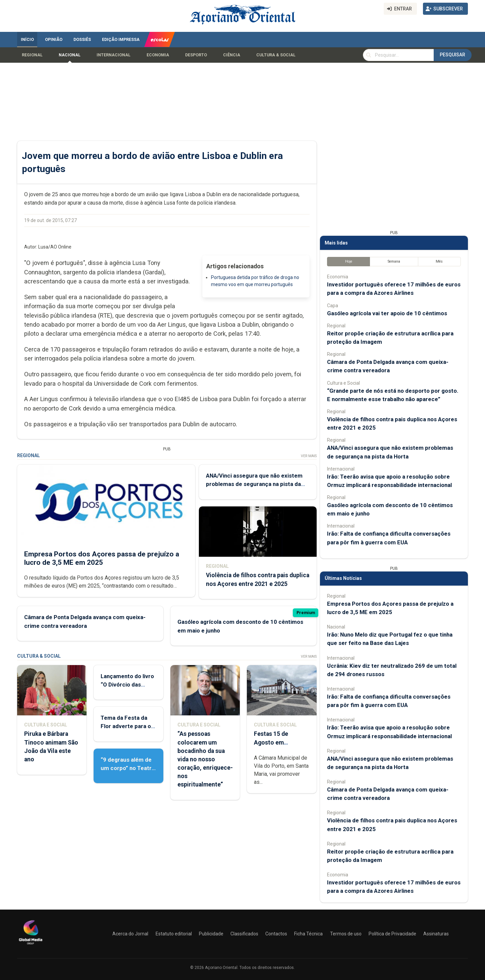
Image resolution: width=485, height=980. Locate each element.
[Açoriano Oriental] (31, 945)
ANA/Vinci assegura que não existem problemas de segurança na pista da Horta (254, 484)
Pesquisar (452, 55)
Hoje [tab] (349, 261)
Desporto (196, 55)
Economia (158, 55)
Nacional (70, 55)
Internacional (114, 55)
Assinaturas (436, 934)
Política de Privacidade (392, 934)
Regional (32, 55)
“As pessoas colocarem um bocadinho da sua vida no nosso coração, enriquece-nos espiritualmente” (205, 759)
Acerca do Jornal (130, 934)
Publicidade (211, 934)
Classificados (244, 934)
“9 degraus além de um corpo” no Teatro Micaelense (128, 768)
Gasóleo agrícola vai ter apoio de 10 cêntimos (387, 313)
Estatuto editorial (174, 934)
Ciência (232, 55)
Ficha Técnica (308, 934)
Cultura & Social (276, 55)
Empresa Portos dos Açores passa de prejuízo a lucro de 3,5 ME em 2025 (102, 558)
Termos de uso (346, 934)
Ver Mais (309, 456)
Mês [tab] (439, 261)
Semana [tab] (394, 261)
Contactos (276, 934)
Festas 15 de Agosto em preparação (271, 742)
